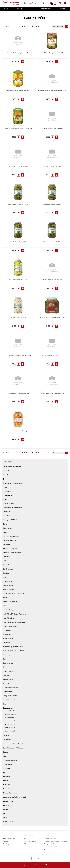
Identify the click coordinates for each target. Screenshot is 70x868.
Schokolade (7, 740)
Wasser (5, 809)
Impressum (26, 865)
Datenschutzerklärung (37, 865)
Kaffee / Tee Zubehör (10, 602)
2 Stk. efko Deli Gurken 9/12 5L (52, 242)
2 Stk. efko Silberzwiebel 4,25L (18, 318)
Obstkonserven (8, 663)
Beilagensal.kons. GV (10, 718)
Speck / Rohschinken (10, 760)
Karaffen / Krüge (8, 610)
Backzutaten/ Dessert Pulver (12, 467)
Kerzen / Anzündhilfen (10, 626)
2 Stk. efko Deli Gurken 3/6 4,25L (52, 204)
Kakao (5, 606)
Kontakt (25, 839)
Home (7, 9)
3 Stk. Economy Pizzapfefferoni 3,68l (18, 431)
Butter (5, 499)
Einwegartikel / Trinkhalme (12, 520)
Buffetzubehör (8, 491)
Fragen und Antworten (30, 841)
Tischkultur (7, 789)
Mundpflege (7, 655)
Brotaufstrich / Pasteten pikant (13, 483)
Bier (4, 479)
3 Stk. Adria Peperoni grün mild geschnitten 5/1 (52, 393)
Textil (31, 9)
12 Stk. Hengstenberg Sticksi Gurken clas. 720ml (18, 129)
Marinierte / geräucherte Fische (13, 647)
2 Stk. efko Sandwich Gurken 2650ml (52, 280)
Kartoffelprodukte (9, 618)
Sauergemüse (8, 708)
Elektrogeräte (7, 528)
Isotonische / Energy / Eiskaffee (13, 594)
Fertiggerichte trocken (10, 540)
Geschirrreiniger (8, 569)
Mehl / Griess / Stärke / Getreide (13, 651)
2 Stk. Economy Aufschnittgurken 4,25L (52, 129)
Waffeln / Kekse (8, 801)
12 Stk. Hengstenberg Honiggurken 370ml (18, 91)
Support (62, 9)
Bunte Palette (7, 495)
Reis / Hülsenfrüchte (10, 700)
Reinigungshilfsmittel (10, 696)
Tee (4, 773)
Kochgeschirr (7, 630)
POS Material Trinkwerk (11, 688)
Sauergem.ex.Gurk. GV (11, 728)
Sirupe (5, 756)
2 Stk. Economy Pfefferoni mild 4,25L (18, 166)
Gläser (5, 577)
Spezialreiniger (8, 764)
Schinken (6, 736)
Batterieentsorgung (9, 839)
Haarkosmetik (8, 581)
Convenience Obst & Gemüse (12, 508)
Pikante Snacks (8, 679)
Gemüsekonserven (9, 565)
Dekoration (7, 512)
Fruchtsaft (6, 544)
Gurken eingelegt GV (10, 721)
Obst (5, 659)
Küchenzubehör (8, 639)
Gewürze (6, 573)
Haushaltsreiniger (9, 589)
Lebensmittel (46, 9)
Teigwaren (6, 777)
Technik (19, 9)
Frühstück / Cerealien (10, 549)
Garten (5, 561)
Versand (6, 841)
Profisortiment (8, 692)
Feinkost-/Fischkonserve (11, 536)
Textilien (6, 781)
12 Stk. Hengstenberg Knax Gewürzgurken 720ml (52, 91)
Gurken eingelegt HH (10, 724)
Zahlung (6, 844)
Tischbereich (7, 785)
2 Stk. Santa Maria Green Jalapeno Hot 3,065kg (52, 318)
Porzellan (6, 684)
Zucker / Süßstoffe (9, 822)
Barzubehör (7, 471)
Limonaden (7, 643)
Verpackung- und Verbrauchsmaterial (15, 797)
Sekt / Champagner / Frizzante (13, 748)
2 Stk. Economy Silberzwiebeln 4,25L (52, 166)
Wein (5, 813)
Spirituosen (7, 768)
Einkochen (6, 516)
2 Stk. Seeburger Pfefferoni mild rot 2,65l (52, 355)
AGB (46, 865)
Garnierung (7, 557)
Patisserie (6, 675)
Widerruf (26, 844)
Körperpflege (7, 634)
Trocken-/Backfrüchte (10, 793)
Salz (5, 704)
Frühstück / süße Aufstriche (12, 553)
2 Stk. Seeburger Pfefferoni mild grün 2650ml (18, 355)
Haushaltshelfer (8, 585)
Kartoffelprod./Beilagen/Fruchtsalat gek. (16, 614)
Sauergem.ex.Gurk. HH (11, 731)
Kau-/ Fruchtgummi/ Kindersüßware (15, 622)
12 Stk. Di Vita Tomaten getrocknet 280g (18, 53)
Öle (4, 667)
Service (5, 752)
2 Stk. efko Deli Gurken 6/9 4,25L (18, 242)
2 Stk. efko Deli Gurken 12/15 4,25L (18, 204)
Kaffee (5, 598)
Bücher (5, 487)
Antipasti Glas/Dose (10, 711)
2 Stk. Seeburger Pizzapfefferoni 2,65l (18, 393)
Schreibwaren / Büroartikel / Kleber (14, 744)
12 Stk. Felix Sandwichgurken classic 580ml (52, 53)
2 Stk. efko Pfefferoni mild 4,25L (18, 280)
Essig (5, 532)
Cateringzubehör (8, 504)
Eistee (5, 524)
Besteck (6, 475)
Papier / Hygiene (8, 671)
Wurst (5, 818)
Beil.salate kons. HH (10, 714)
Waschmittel (7, 805)
